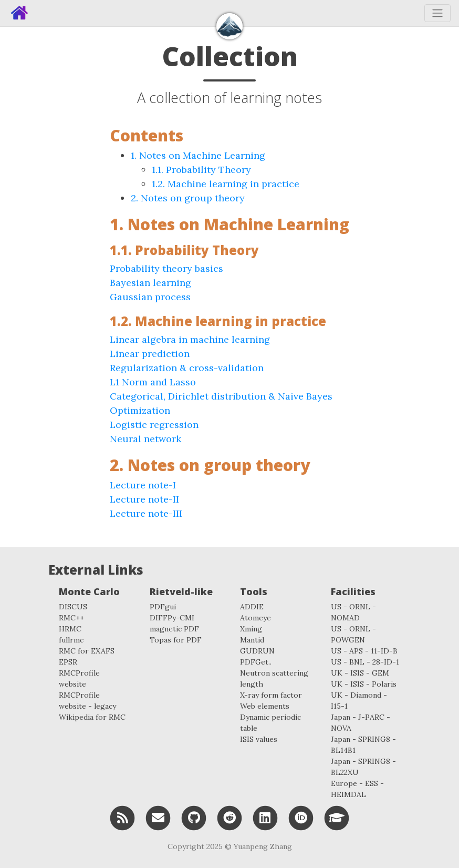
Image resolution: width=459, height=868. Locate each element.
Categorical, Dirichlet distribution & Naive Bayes (221, 396)
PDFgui (163, 607)
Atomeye (255, 618)
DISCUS (73, 607)
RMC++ (71, 618)
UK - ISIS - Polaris (364, 684)
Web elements (265, 706)
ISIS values (259, 739)
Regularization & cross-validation (187, 368)
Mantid (252, 640)
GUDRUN (257, 651)
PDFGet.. (256, 662)
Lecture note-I (143, 485)
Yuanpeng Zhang (263, 846)
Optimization (140, 410)
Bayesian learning (150, 283)
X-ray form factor (271, 695)
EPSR (68, 662)
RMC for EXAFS (87, 651)
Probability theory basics (166, 268)
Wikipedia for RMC (92, 717)
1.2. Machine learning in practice (226, 184)
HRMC (70, 629)
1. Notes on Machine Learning (198, 155)
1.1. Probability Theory (201, 170)
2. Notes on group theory (188, 198)
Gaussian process (150, 297)
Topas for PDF (176, 640)
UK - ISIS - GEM (360, 673)
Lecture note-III (146, 513)
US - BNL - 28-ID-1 (365, 662)
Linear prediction (150, 354)
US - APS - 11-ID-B (364, 651)
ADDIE (252, 607)
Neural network (145, 439)
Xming (251, 629)
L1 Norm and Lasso (153, 382)
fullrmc (71, 640)
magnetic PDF (174, 629)
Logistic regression (154, 425)
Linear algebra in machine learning (190, 339)
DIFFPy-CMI (172, 618)
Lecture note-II (144, 499)
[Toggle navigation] (437, 13)
